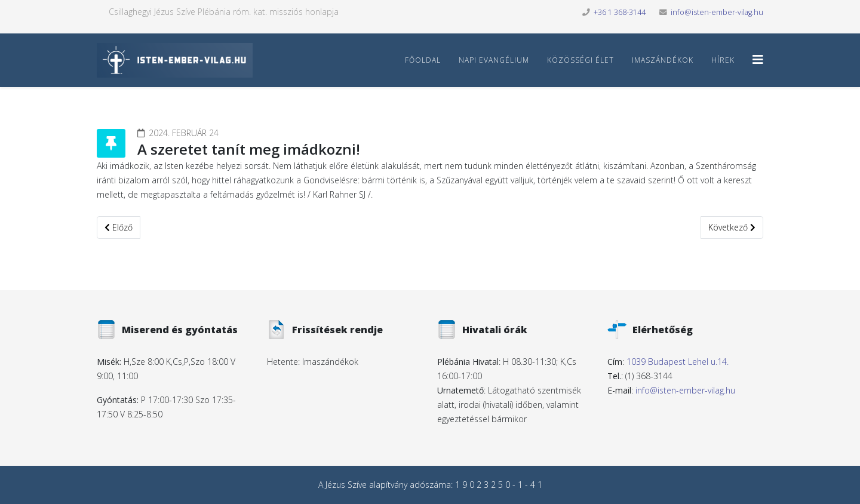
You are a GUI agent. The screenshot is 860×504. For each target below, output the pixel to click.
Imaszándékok (663, 60)
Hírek (723, 60)
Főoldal (423, 60)
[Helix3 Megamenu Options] (758, 59)
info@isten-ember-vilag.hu (717, 12)
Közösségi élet (580, 60)
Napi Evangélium (494, 60)
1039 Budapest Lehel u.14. (678, 362)
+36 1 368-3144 (620, 12)
